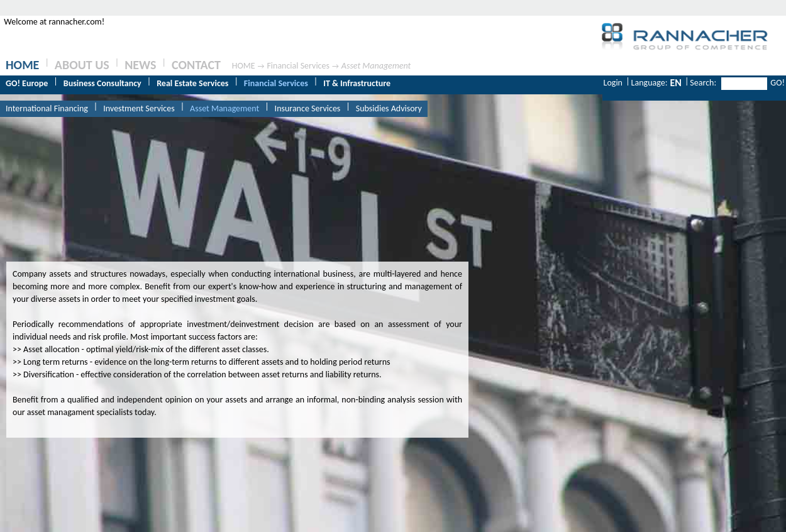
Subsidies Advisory (389, 108)
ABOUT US (82, 65)
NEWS (140, 65)
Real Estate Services (192, 83)
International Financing (47, 108)
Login (613, 83)
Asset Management (376, 66)
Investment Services (139, 108)
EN (675, 83)
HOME (22, 65)
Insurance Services (308, 108)
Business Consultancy (102, 83)
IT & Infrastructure (357, 83)
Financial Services (298, 66)
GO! (778, 83)
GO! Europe (27, 83)
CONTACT (196, 65)
